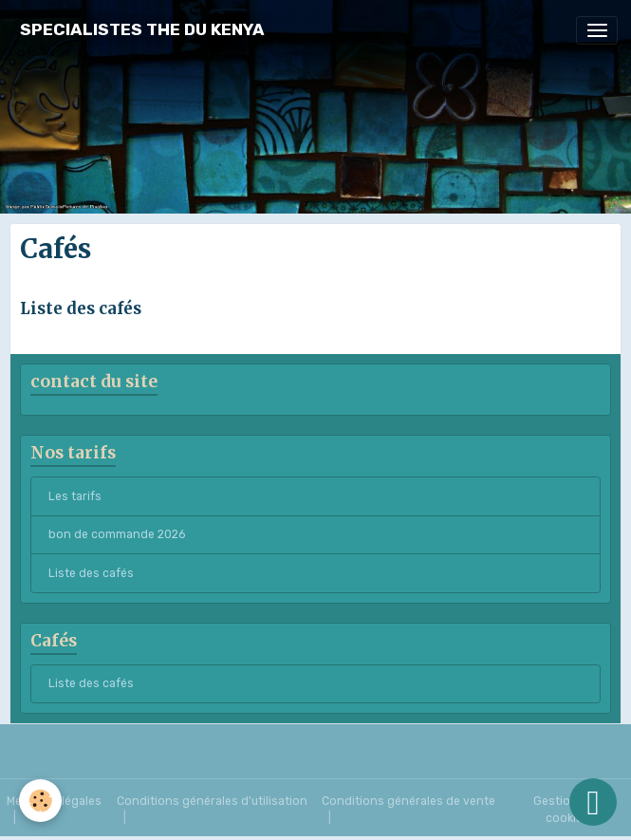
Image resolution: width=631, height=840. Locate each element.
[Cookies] (40, 801)
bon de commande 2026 (117, 534)
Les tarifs (75, 496)
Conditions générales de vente (408, 801)
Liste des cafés (81, 308)
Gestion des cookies (567, 810)
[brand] (142, 30)
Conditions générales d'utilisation (212, 801)
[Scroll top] (593, 802)
